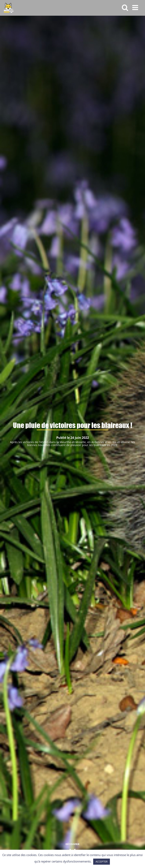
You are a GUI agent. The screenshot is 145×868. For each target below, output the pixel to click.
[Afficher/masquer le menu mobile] (136, 7)
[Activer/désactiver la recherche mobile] (125, 7)
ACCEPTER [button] (102, 862)
